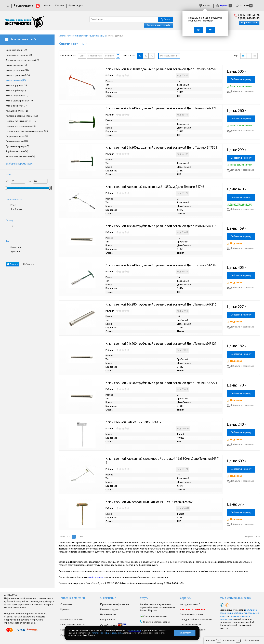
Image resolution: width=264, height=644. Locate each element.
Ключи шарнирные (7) (17, 96)
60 (146, 56)
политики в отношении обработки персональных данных (239, 613)
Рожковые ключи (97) (17, 141)
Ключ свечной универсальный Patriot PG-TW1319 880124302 (149, 502)
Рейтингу (109, 56)
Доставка (92, 6)
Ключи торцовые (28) (17, 86)
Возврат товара (108, 620)
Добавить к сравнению (240, 92)
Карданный (16, 247)
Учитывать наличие (169, 56)
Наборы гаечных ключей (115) (21, 121)
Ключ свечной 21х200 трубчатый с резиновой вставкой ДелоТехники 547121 (161, 344)
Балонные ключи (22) (17, 50)
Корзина (224, 6)
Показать (12, 264)
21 (11, 230)
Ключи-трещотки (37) (17, 106)
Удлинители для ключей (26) (20, 157)
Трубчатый (15, 252)
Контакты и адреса (110, 610)
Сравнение (229, 641)
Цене (82, 56)
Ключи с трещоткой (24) (18, 75)
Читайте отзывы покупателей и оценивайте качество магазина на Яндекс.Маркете (157, 608)
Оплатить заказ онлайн (159, 25)
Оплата (48, 6)
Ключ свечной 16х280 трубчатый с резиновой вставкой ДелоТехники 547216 (161, 305)
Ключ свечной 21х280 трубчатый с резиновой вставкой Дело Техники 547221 (161, 383)
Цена (8, 174)
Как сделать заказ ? (190, 605)
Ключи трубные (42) (16, 91)
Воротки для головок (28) (19, 55)
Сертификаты (150, 6)
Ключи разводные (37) (17, 70)
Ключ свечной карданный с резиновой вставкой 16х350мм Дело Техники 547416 (163, 461)
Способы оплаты (113, 625)
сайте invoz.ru (96, 577)
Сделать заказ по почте (155, 616)
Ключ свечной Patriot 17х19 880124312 (133, 422)
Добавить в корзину (241, 80)
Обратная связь (249, 23)
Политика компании (190, 625)
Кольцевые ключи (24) (17, 111)
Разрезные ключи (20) (17, 136)
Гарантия (135, 6)
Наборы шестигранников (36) (21, 126)
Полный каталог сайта (72, 620)
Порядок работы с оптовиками (196, 620)
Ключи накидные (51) (17, 65)
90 (152, 56)
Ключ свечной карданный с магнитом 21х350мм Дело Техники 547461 (156, 187)
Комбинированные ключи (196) (22, 116)
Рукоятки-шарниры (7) (17, 147)
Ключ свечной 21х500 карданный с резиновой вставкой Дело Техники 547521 (161, 148)
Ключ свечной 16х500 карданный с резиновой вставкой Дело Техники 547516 (161, 69)
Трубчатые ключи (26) (17, 152)
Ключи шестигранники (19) (20, 101)
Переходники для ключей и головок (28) (27, 131)
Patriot (13, 205)
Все (82, 537)
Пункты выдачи (76, 6)
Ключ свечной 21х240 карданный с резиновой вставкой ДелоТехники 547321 (161, 109)
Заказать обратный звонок (156, 622)
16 (11, 226)
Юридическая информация (114, 6)
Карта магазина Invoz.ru (72, 625)
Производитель (14, 199)
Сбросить (28, 264)
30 (140, 56)
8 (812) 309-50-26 (249, 15)
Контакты (60, 6)
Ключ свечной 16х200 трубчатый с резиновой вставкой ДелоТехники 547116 (161, 226)
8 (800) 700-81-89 (249, 18)
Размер (10, 220)
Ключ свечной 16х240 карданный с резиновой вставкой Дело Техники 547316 (161, 265)
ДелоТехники (16, 209)
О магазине (66, 605)
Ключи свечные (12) (16, 81)
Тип (8, 242)
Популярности (95, 56)
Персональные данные (192, 615)
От (7, 181)
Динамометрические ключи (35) (22, 60)
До (29, 181)
